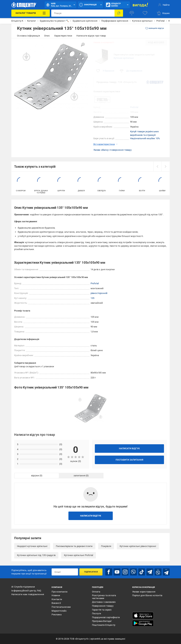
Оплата (96, 592)
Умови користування (144, 592)
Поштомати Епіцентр (104, 625)
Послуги (97, 613)
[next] (166, 166)
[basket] (163, 13)
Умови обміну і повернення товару (112, 150)
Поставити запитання (129, 460)
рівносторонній (99, 293)
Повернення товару (103, 606)
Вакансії (56, 603)
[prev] (157, 166)
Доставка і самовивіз (104, 602)
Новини (56, 595)
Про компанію (59, 592)
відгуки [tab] (35, 476)
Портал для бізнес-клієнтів (147, 595)
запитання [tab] (79, 476)
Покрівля (106, 546)
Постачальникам (61, 607)
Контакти (57, 599)
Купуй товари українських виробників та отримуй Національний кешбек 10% (145, 135)
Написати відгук (129, 448)
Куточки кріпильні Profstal (79, 555)
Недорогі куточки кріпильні (32, 546)
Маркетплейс (59, 611)
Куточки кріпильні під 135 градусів (36, 555)
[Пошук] (119, 13)
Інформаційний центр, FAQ (26, 591)
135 (93, 298)
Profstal (134, 107)
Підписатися (91, 572)
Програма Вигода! (102, 621)
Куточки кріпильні (124, 58)
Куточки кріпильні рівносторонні (138, 546)
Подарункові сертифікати (106, 617)
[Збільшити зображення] (83, 45)
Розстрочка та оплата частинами (104, 597)
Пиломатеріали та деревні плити (74, 546)
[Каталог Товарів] (31, 13)
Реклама (56, 615)
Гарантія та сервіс (102, 610)
